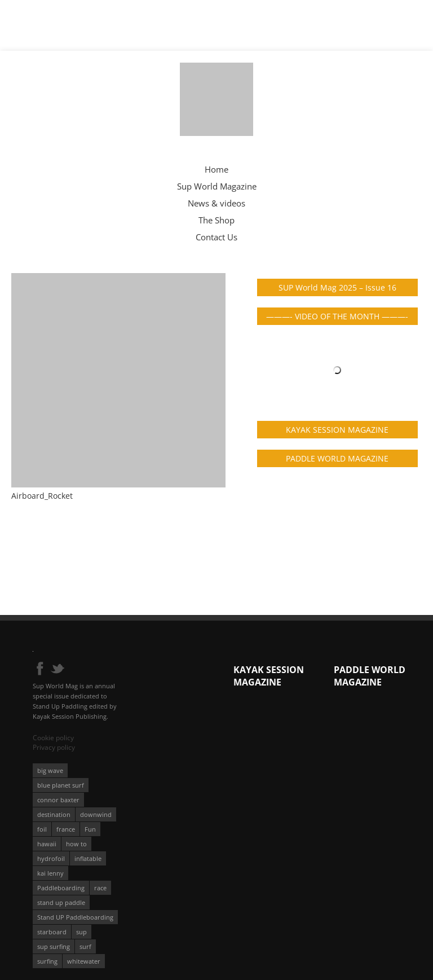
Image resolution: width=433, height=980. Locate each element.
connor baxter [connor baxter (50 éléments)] (58, 800)
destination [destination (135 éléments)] (54, 814)
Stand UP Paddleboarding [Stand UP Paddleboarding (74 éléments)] (75, 917)
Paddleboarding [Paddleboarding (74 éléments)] (61, 888)
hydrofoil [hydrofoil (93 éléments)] (51, 858)
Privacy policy (54, 747)
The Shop (216, 220)
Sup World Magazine (217, 186)
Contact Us (216, 237)
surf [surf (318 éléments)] (85, 946)
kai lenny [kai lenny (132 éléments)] (50, 873)
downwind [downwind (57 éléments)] (96, 814)
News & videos (216, 203)
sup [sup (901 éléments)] (81, 932)
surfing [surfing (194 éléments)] (47, 961)
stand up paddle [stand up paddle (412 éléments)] (61, 902)
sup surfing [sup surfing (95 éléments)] (54, 946)
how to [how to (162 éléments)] (76, 844)
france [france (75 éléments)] (66, 829)
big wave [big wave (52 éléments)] (50, 770)
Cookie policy (53, 738)
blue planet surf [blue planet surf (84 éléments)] (61, 785)
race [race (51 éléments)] (100, 888)
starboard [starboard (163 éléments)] (52, 932)
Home (216, 169)
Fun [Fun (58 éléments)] (90, 829)
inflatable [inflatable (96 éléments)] (88, 858)
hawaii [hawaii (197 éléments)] (47, 844)
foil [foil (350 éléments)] (42, 829)
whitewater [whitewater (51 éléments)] (84, 961)
